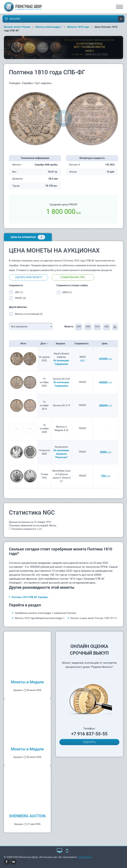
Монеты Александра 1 (49, 27)
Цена (106, 344)
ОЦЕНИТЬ (89, 742)
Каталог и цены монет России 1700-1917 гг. (94, 618)
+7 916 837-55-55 (89, 734)
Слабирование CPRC (73, 277)
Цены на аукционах (28, 237)
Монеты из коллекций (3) (29, 314)
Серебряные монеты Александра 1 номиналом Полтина (45, 613)
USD (107, 326)
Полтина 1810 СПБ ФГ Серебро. (30, 597)
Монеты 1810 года (78, 27)
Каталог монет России (17, 27)
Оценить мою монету (29, 277)
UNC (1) (19, 292)
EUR (79, 326)
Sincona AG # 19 (61, 405)
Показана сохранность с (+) (27, 529)
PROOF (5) (20, 298)
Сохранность (83, 344)
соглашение (84, 857)
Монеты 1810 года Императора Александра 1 (40, 618)
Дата (44, 344)
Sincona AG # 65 (61, 379)
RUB (88, 326)
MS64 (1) (67, 292)
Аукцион (61, 344)
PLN (97, 326)
